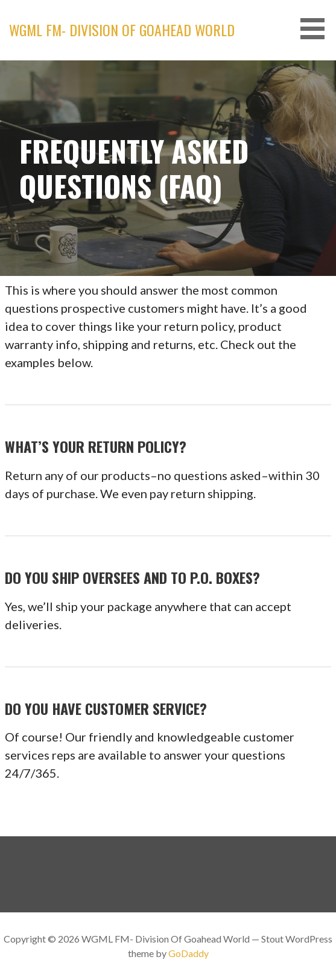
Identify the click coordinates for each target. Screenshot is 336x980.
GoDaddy (189, 953)
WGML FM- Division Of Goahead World (122, 30)
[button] (317, 29)
